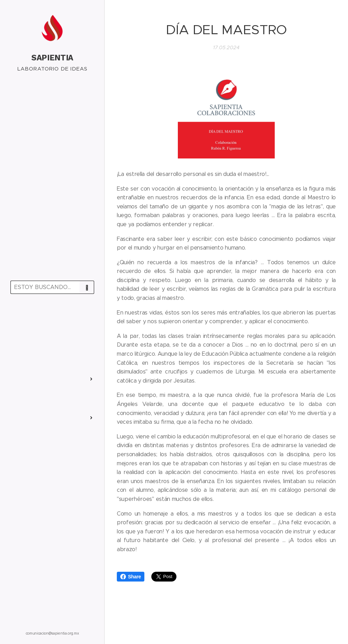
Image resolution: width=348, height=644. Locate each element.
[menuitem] (52, 320)
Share (131, 577)
